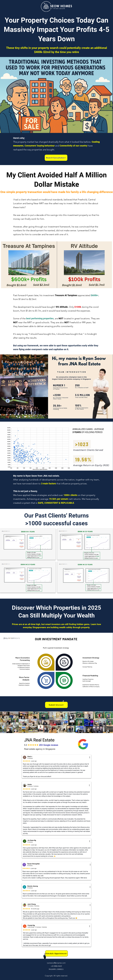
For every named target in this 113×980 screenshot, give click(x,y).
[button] (56, 158)
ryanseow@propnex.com (56, 963)
